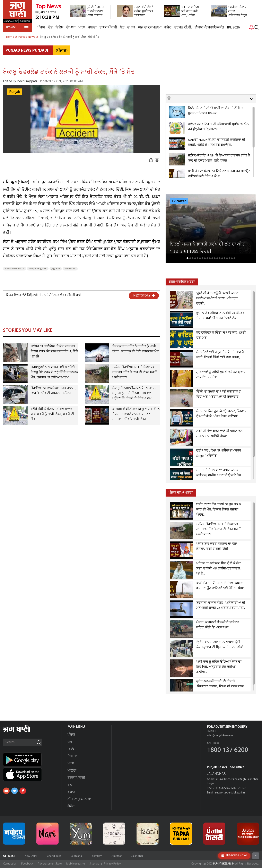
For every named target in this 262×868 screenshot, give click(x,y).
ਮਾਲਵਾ (92, 28)
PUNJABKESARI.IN (224, 864)
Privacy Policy (112, 864)
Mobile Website (76, 864)
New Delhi (31, 856)
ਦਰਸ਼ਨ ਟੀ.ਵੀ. (183, 28)
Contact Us (10, 864)
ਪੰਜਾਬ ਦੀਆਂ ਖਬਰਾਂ (181, 493)
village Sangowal (38, 269)
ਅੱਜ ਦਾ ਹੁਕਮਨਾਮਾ (150, 28)
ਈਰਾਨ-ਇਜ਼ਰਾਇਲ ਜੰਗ (209, 28)
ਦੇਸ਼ (50, 28)
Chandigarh (54, 856)
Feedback (27, 864)
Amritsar (117, 856)
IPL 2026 (233, 28)
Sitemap (94, 864)
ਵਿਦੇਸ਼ (59, 28)
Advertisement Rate (50, 864)
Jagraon (56, 269)
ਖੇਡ (122, 28)
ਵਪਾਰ (131, 28)
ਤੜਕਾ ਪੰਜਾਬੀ (108, 28)
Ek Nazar (179, 201)
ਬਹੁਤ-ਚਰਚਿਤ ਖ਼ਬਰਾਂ (182, 282)
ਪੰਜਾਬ (41, 28)
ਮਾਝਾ (82, 28)
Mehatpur (70, 269)
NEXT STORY (144, 295)
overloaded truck (15, 269)
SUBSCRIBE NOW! (234, 856)
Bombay (97, 856)
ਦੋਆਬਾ (71, 28)
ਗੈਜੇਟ (168, 28)
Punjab (15, 92)
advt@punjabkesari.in (220, 735)
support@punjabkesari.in (230, 793)
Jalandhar (137, 856)
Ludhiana (76, 856)
